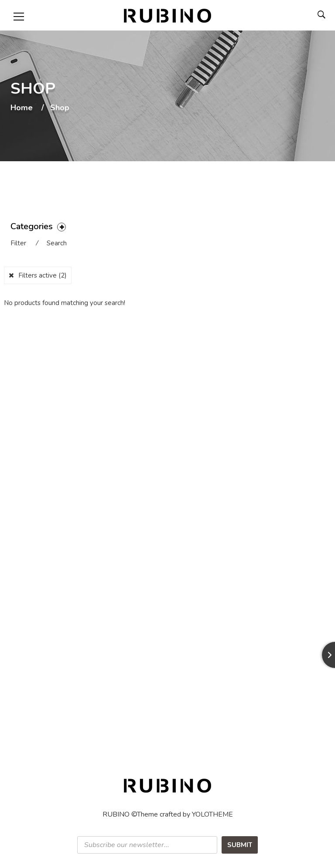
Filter (18, 243)
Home (22, 108)
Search (57, 243)
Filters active (43, 275)
